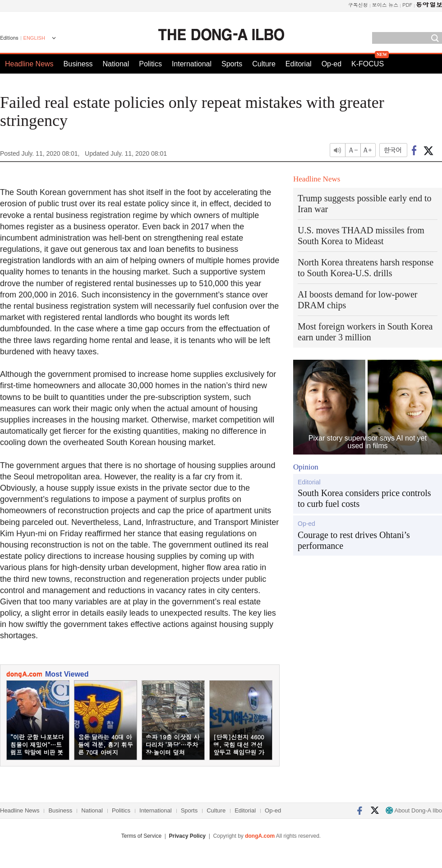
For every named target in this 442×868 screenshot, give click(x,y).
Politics (150, 64)
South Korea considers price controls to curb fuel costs (364, 498)
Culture (264, 64)
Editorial (299, 64)
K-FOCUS (368, 64)
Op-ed (331, 64)
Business (78, 64)
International (192, 64)
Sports (232, 64)
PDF (407, 5)
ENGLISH (34, 38)
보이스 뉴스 (385, 5)
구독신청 (358, 5)
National (116, 64)
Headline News (29, 64)
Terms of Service (141, 836)
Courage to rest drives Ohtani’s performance (354, 540)
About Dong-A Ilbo (414, 810)
